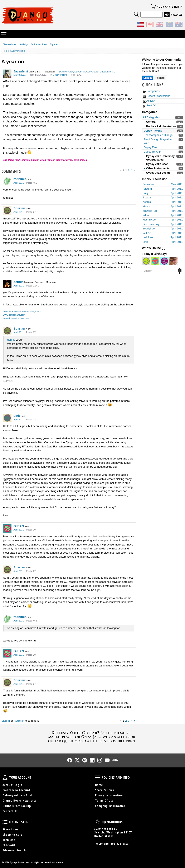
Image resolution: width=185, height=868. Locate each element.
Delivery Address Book (18, 795)
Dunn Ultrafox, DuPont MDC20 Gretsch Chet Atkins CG (87, 72)
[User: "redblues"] (7, 181)
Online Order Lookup (17, 806)
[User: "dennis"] (7, 284)
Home (99, 785)
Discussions (9, 44)
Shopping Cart (12, 835)
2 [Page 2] (126, 170)
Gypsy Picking (153, 131)
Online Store (5, 822)
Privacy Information (109, 795)
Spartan (19, 208)
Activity (24, 44)
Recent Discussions (157, 96)
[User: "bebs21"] (146, 261)
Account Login (12, 785)
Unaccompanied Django (158, 135)
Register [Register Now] (160, 78)
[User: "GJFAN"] (7, 528)
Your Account (5, 777)
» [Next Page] (134, 170)
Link (17, 416)
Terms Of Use (104, 800)
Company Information (110, 806)
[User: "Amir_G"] (155, 261)
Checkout (9, 845)
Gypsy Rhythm (153, 152)
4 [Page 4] (132, 170)
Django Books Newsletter (20, 800)
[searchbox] (161, 271)
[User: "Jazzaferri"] (7, 74)
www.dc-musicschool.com (16, 318)
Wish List (9, 840)
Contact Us (10, 811)
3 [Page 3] (129, 170)
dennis (19, 282)
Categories (151, 91)
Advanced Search (14, 850)
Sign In (54, 44)
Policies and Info (98, 777)
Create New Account (16, 790)
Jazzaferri (21, 71)
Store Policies (104, 790)
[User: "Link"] (7, 418)
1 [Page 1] (123, 170)
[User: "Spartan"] (7, 210)
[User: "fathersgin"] (164, 261)
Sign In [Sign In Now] (148, 78)
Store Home (11, 829)
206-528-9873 (120, 844)
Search (136, 14)
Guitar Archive (39, 44)
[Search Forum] (180, 270)
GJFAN (19, 526)
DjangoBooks (98, 822)
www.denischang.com (14, 315)
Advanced (177, 15)
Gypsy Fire (150, 147)
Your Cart (153, 7)
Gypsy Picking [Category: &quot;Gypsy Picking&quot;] (60, 75)
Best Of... (150, 105)
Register (19, 721)
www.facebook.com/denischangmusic (22, 311)
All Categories (151, 117)
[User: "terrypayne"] (173, 261)
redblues (20, 179)
